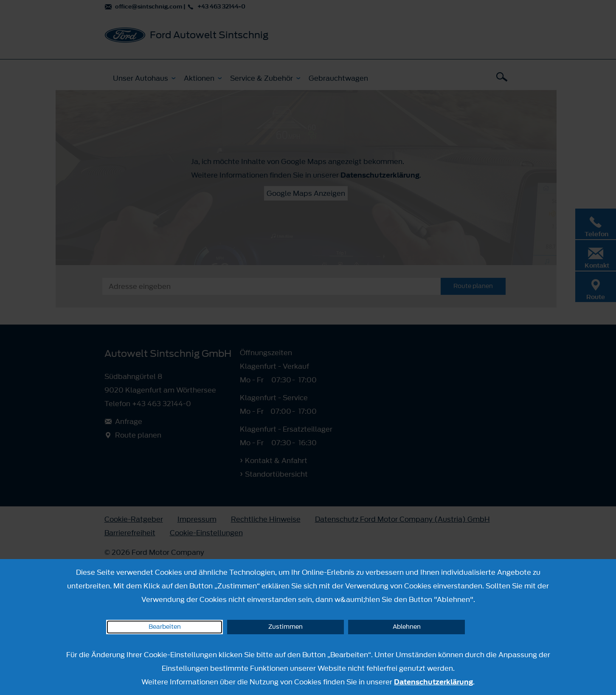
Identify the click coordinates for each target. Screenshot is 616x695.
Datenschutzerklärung (433, 682)
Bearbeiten (165, 627)
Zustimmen (285, 627)
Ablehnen (407, 627)
